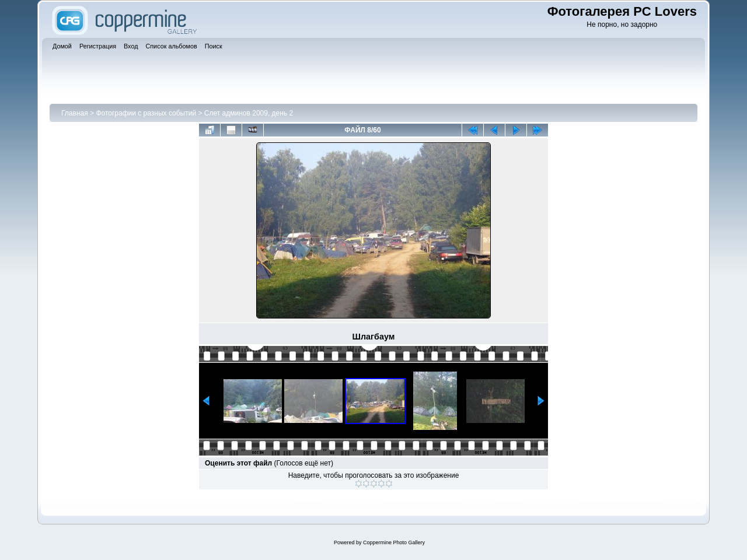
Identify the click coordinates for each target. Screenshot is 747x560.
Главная (75, 113)
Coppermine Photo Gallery (394, 542)
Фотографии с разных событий (146, 113)
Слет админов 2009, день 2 (249, 113)
